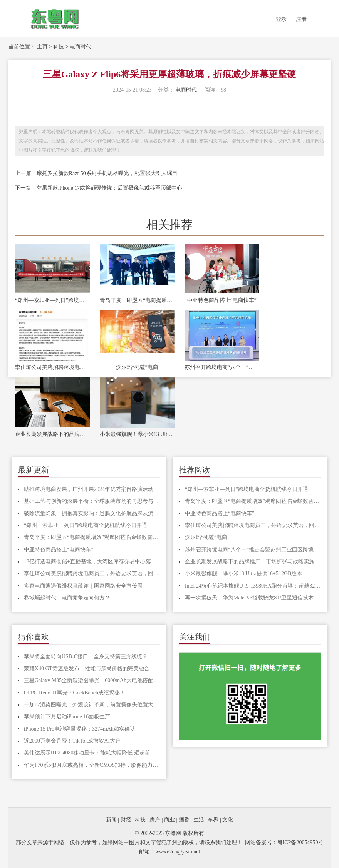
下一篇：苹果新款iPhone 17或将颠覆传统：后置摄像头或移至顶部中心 (99, 188)
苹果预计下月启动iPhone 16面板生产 (67, 717)
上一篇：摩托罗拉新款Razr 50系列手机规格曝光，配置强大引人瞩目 (96, 173)
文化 (228, 820)
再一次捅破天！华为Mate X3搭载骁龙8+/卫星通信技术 (249, 598)
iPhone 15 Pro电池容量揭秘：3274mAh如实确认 (80, 729)
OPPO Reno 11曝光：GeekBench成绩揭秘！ (75, 693)
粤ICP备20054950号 (300, 842)
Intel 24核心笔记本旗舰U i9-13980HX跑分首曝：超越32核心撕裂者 (253, 586)
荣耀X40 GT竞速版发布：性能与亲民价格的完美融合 (87, 669)
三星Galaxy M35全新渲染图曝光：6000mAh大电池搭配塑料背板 (92, 680)
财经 (126, 820)
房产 (155, 820)
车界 (213, 820)
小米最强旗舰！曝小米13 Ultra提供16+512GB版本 (137, 434)
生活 (199, 820)
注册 (301, 19)
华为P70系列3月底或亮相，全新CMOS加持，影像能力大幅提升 (92, 765)
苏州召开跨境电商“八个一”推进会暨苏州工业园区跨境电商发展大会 (222, 367)
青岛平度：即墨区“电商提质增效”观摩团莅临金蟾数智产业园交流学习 (137, 300)
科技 (59, 47)
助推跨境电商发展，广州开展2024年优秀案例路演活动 (89, 489)
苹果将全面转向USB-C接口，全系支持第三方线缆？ (86, 657)
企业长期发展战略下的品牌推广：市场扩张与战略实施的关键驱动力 (52, 434)
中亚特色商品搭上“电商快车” (222, 300)
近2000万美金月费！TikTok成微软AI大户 (72, 741)
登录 (281, 19)
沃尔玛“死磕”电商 (137, 367)
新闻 (111, 820)
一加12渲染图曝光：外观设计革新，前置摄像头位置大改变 (92, 705)
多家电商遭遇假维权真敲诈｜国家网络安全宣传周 (83, 586)
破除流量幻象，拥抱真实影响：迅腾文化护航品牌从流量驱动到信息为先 (92, 513)
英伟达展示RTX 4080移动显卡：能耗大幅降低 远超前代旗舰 (92, 753)
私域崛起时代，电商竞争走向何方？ (67, 598)
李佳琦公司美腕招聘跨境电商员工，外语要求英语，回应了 (52, 367)
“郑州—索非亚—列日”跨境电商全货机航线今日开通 (52, 300)
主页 (42, 47)
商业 (169, 820)
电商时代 (81, 47)
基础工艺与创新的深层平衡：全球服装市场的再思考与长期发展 (92, 501)
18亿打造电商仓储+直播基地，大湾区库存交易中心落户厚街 (92, 562)
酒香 (184, 820)
